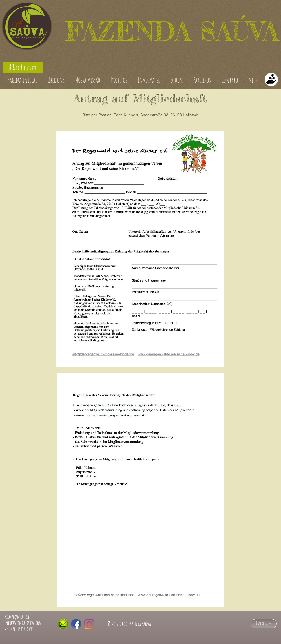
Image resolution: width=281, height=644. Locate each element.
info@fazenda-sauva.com (23, 623)
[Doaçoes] (271, 80)
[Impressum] (264, 624)
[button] (23, 67)
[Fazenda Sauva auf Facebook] (76, 624)
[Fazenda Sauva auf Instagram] (89, 624)
